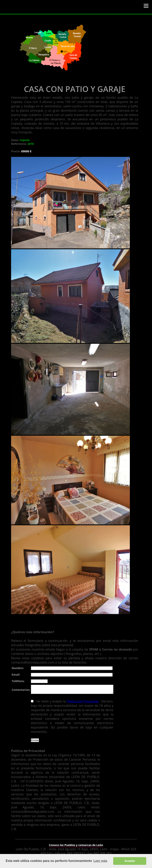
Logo (27, 7)
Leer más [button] (100, 861)
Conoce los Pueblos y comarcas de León (76, 842)
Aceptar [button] (130, 861)
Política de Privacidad (82, 703)
